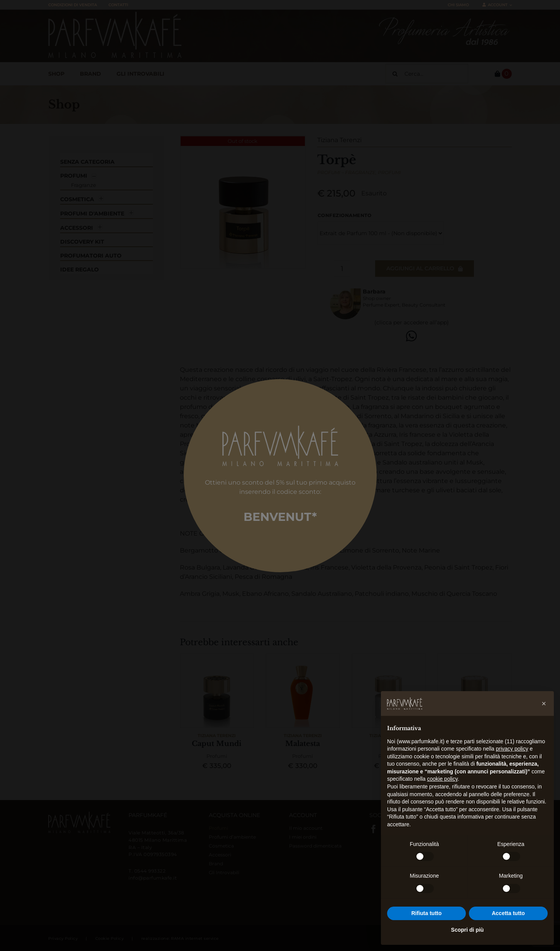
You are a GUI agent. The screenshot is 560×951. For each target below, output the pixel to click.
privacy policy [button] (512, 749)
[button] (544, 704)
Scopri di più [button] (468, 930)
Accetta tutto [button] (508, 913)
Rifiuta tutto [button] (427, 913)
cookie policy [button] (442, 779)
